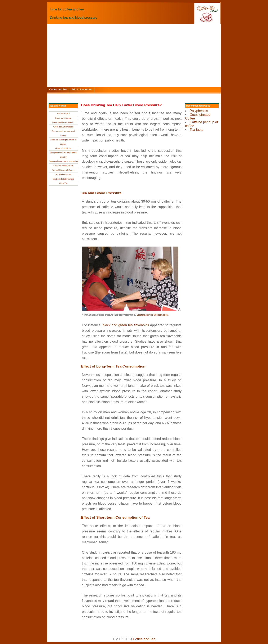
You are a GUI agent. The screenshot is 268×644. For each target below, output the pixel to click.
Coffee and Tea (58, 90)
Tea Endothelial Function (63, 179)
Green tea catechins (63, 118)
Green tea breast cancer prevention (63, 161)
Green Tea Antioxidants (63, 127)
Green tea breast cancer (63, 166)
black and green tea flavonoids (126, 325)
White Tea (63, 183)
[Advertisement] (134, 56)
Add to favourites (82, 90)
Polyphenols (199, 111)
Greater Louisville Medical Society (152, 315)
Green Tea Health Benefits (63, 122)
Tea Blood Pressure (63, 174)
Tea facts (196, 130)
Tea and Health (63, 114)
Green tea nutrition (63, 148)
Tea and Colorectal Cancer (63, 170)
